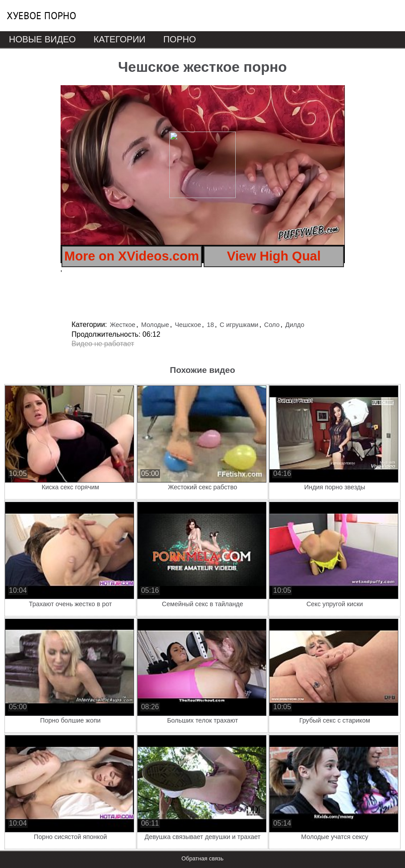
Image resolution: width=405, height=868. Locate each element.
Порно (179, 39)
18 (210, 325)
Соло (272, 325)
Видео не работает (103, 344)
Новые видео (42, 39)
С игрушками (239, 325)
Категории (119, 39)
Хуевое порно (41, 16)
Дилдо (295, 325)
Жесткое (122, 325)
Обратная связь (202, 858)
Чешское (188, 325)
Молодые (155, 325)
